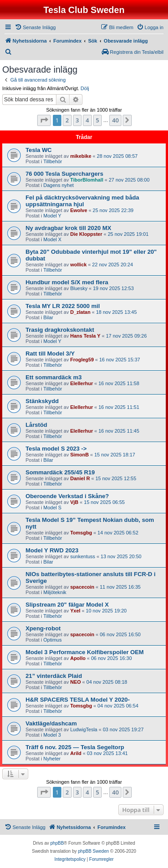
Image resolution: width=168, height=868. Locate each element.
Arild (76, 753)
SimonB (80, 455)
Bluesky (79, 288)
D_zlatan (80, 312)
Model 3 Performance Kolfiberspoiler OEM (85, 652)
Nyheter (52, 759)
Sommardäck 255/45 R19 (60, 472)
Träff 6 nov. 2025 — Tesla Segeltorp (75, 747)
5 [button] (97, 120)
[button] (44, 120)
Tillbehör (53, 161)
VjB (74, 502)
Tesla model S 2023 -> (56, 449)
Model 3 (52, 735)
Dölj (85, 88)
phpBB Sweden (93, 851)
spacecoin (82, 587)
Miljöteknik (55, 592)
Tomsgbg (81, 533)
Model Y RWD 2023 (52, 550)
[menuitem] (35, 27)
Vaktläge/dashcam (51, 723)
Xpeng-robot (43, 628)
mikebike (81, 156)
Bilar (48, 317)
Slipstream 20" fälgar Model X (67, 605)
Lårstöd (36, 425)
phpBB (57, 843)
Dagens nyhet (59, 185)
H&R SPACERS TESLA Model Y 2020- (78, 700)
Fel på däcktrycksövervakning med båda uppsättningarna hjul (82, 201)
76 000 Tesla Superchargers (65, 174)
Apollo (78, 658)
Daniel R (80, 478)
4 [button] (87, 120)
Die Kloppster (86, 234)
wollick (79, 265)
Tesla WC (39, 150)
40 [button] (115, 120)
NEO (76, 682)
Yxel (75, 611)
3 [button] (77, 120)
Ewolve (79, 210)
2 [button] (67, 120)
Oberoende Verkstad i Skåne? (67, 496)
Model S (52, 508)
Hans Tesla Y (85, 336)
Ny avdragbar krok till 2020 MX (68, 228)
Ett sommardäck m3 (54, 377)
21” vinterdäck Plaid (54, 676)
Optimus (53, 640)
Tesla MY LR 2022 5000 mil (63, 306)
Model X (52, 239)
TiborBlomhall (87, 180)
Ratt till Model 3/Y (50, 354)
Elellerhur (82, 383)
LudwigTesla (84, 729)
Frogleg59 (82, 360)
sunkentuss (83, 556)
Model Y (52, 216)
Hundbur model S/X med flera (67, 282)
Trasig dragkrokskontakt (60, 330)
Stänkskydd (42, 401)
